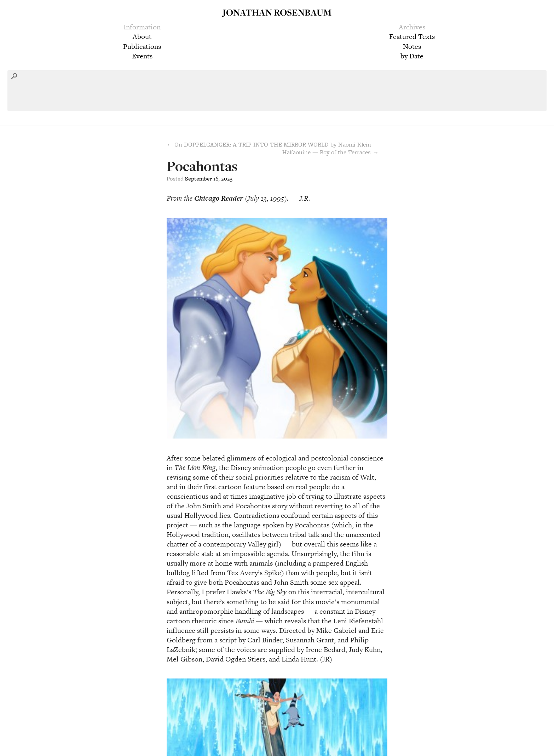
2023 (227, 179)
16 (216, 179)
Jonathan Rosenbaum (277, 12)
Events (142, 56)
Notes (412, 46)
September (198, 179)
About (142, 36)
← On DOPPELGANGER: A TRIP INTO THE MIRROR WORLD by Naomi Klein (269, 144)
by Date (412, 56)
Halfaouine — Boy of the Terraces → (330, 152)
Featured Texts (412, 36)
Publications (142, 46)
